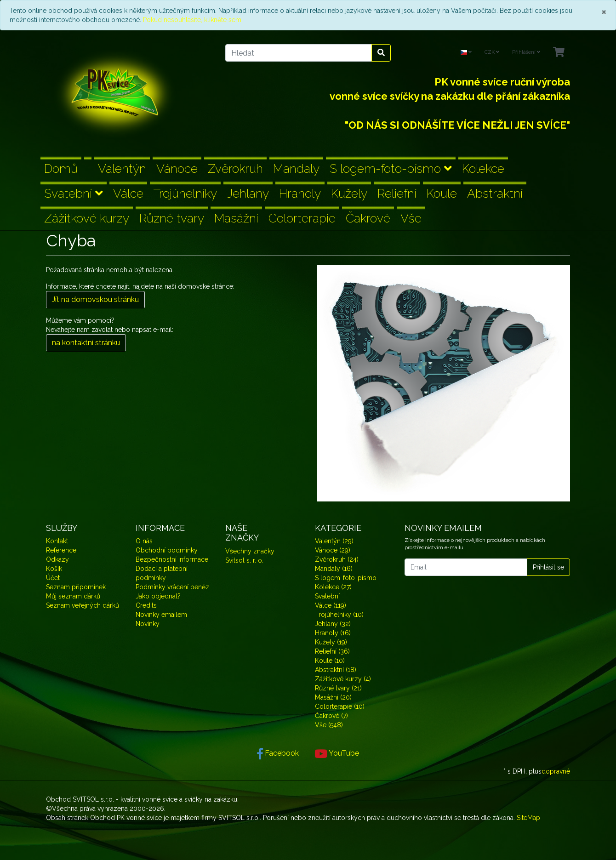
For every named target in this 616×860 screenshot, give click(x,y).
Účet (53, 578)
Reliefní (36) (332, 651)
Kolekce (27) (333, 587)
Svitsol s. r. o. (244, 560)
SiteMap (528, 818)
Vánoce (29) (333, 550)
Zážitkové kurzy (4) (343, 679)
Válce (128, 193)
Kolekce (483, 168)
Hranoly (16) (333, 633)
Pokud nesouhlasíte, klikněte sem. (193, 20)
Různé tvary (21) (338, 688)
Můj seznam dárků (73, 596)
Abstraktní (495, 193)
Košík (54, 569)
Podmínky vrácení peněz (172, 587)
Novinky (148, 624)
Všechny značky (250, 551)
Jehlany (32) (333, 624)
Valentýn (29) (334, 541)
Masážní (236, 218)
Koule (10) (330, 661)
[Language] (466, 53)
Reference (61, 550)
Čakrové (368, 218)
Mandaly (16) (334, 569)
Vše (411, 218)
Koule (442, 193)
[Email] (466, 567)
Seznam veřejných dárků (83, 605)
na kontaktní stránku (86, 343)
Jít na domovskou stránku (95, 299)
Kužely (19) (331, 642)
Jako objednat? (158, 596)
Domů (61, 168)
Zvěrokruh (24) (337, 559)
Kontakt (57, 541)
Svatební (74, 193)
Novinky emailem (161, 615)
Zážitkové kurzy (87, 218)
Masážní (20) (333, 697)
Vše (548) (329, 725)
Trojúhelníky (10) (339, 615)
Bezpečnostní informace (172, 559)
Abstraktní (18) (336, 670)
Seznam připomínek (76, 587)
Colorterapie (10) (340, 706)
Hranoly (300, 193)
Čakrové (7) (331, 716)
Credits (146, 605)
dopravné (556, 771)
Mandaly (296, 168)
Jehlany (248, 193)
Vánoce (177, 168)
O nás (144, 541)
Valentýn (122, 168)
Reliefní (397, 193)
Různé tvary (172, 218)
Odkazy (57, 559)
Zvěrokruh (235, 168)
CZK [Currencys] (492, 52)
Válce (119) (331, 605)
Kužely (349, 193)
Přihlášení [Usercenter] (526, 52)
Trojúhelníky (185, 193)
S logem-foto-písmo (391, 168)
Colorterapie (302, 218)
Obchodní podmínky (167, 550)
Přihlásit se (548, 567)
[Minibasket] (559, 53)
